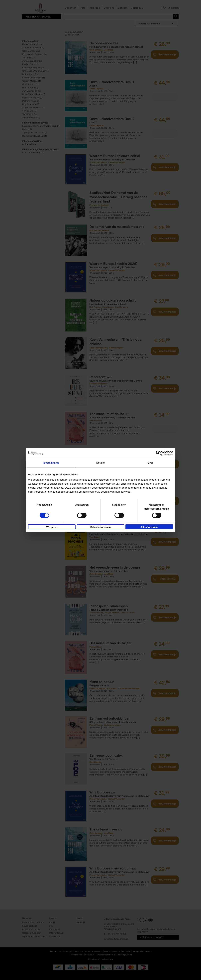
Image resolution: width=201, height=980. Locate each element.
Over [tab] (151, 463)
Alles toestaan (149, 527)
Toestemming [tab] (51, 463)
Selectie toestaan (101, 527)
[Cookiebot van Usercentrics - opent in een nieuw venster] (158, 453)
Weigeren (52, 527)
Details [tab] (100, 463)
